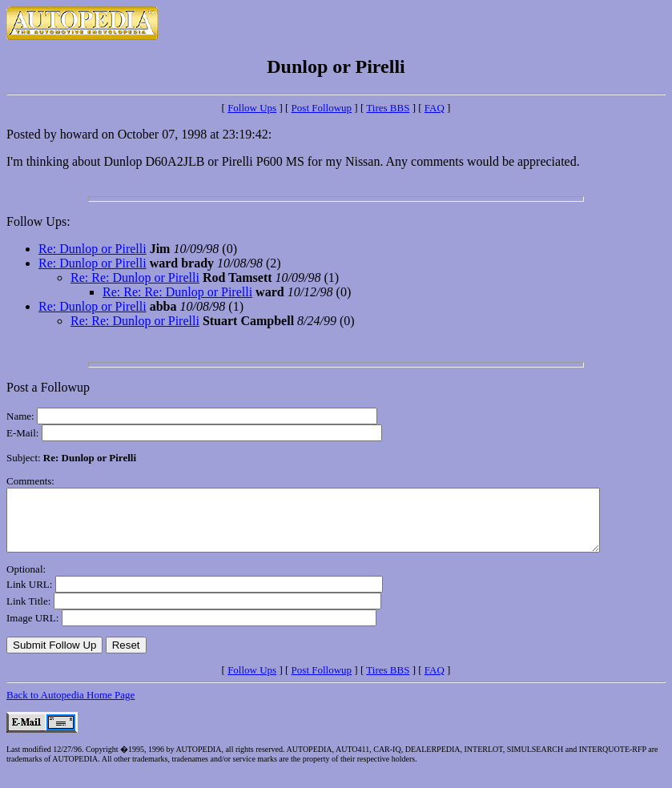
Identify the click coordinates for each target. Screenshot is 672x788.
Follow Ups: (38, 221)
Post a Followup (48, 387)
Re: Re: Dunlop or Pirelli (135, 277)
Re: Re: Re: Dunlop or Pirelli (177, 292)
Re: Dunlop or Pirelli (93, 249)
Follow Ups (252, 108)
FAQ (435, 108)
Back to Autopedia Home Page (70, 707)
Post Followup (322, 108)
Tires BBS (388, 108)
